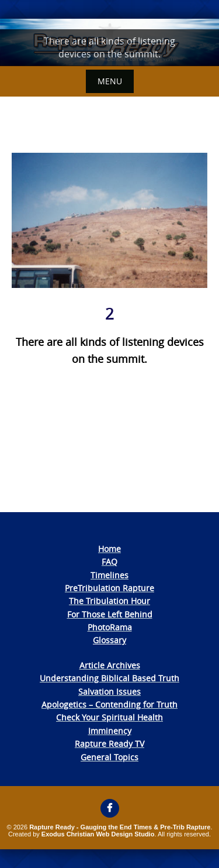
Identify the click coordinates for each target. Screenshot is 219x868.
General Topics (109, 757)
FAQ (109, 562)
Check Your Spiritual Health (109, 717)
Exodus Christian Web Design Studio (98, 834)
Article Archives (110, 665)
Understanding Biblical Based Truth (109, 678)
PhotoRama (110, 627)
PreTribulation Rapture (109, 588)
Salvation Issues (109, 692)
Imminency (110, 731)
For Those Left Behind (110, 614)
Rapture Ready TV (109, 744)
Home (109, 549)
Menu (110, 81)
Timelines (109, 575)
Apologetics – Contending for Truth (109, 704)
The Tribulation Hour (109, 601)
